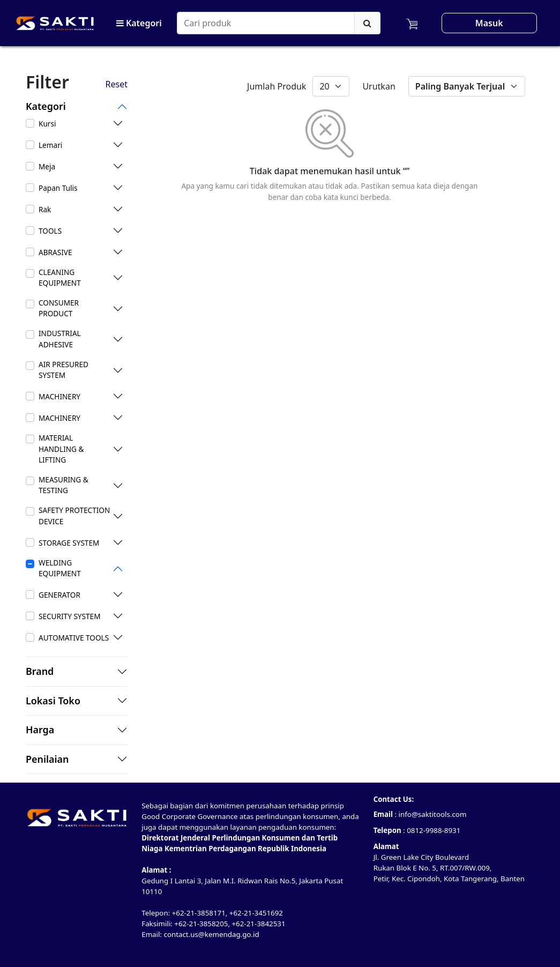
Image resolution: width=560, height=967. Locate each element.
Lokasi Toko (53, 701)
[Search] (266, 23)
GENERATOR (59, 595)
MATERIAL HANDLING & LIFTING (61, 449)
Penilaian (47, 760)
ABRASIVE (55, 252)
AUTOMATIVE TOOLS (74, 638)
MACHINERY (59, 396)
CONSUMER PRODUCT (59, 308)
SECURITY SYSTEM (69, 616)
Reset (117, 84)
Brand (40, 672)
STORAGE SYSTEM (69, 543)
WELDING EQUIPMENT (60, 568)
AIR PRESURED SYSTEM (64, 370)
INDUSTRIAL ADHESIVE (60, 339)
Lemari (50, 145)
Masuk (489, 23)
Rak (45, 209)
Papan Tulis (58, 188)
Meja (47, 166)
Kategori (139, 23)
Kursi (47, 124)
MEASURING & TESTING (64, 485)
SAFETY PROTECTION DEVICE (74, 515)
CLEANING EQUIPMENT (60, 277)
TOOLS (50, 231)
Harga (40, 730)
